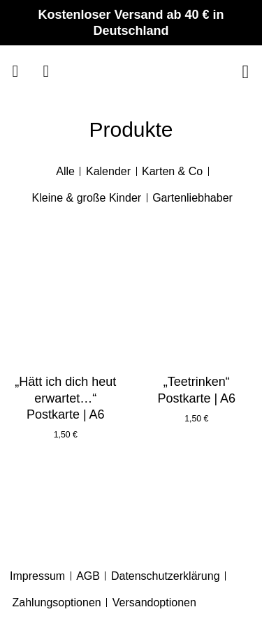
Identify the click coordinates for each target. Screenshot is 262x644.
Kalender (108, 171)
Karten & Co (172, 171)
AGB (88, 576)
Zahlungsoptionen (57, 602)
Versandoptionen (154, 602)
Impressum (37, 576)
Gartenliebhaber (192, 198)
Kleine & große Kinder (87, 198)
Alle (65, 171)
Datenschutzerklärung (166, 576)
